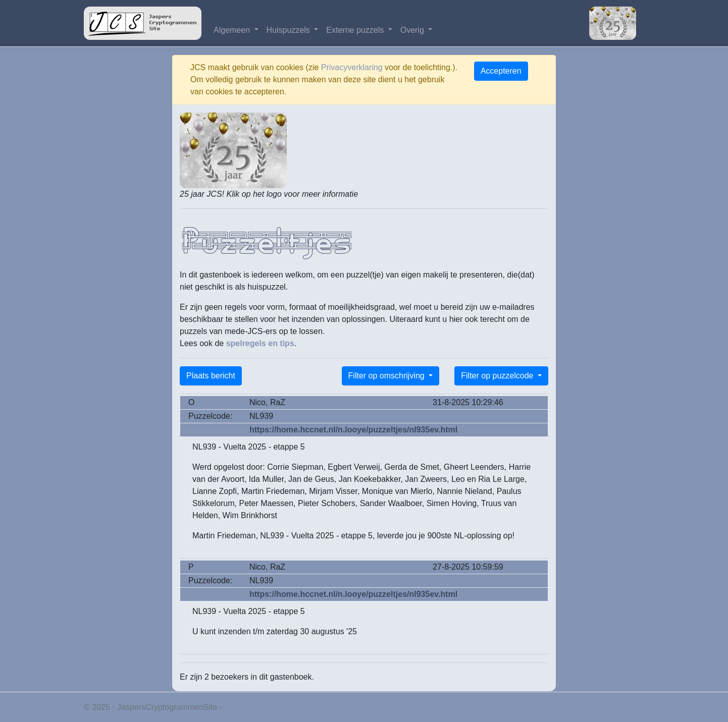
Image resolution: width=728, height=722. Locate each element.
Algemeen (233, 30)
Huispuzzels (290, 30)
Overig (413, 30)
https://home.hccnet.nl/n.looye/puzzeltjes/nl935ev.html (353, 430)
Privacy (238, 707)
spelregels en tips (260, 343)
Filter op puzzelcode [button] (498, 376)
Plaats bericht (211, 376)
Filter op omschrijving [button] (388, 376)
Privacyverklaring (352, 67)
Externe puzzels (356, 30)
